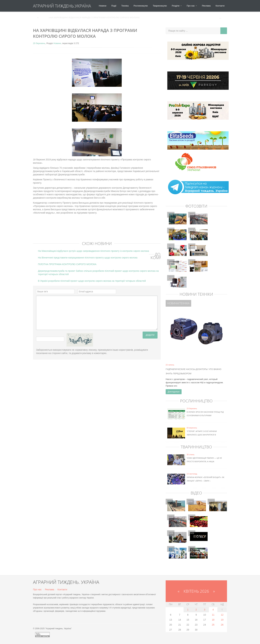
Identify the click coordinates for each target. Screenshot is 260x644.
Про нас (37, 589)
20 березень (39, 43)
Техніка (125, 6)
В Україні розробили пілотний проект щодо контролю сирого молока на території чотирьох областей (92, 281)
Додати (150, 335)
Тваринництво (160, 6)
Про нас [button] (192, 6)
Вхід (223, 17)
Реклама (206, 6)
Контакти (220, 6)
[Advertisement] (93, 230)
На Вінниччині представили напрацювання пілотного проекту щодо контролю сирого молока (88, 258)
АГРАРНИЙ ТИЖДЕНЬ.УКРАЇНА (62, 6)
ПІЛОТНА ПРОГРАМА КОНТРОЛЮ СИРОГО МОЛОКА (67, 264)
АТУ (35, 17)
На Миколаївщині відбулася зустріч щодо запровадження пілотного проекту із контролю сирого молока (93, 251)
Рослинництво (141, 6)
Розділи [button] (177, 6)
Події (114, 6)
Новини (103, 6)
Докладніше (174, 392)
